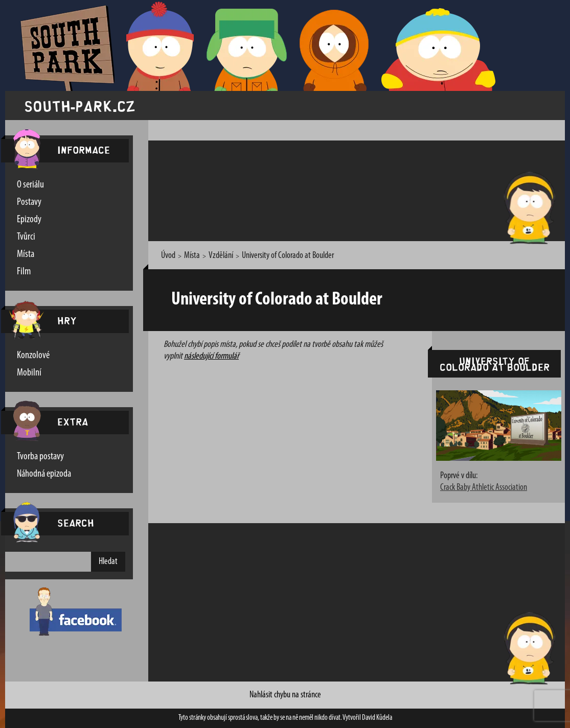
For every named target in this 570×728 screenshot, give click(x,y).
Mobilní (29, 373)
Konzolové (33, 356)
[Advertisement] (342, 189)
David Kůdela (377, 718)
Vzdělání (221, 256)
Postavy (29, 202)
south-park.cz (80, 105)
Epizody (29, 220)
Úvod (168, 256)
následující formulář (211, 356)
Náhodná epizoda (44, 474)
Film (24, 272)
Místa (26, 254)
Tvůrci (26, 237)
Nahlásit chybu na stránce (285, 695)
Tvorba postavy (40, 457)
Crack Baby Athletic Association (484, 488)
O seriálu (30, 185)
